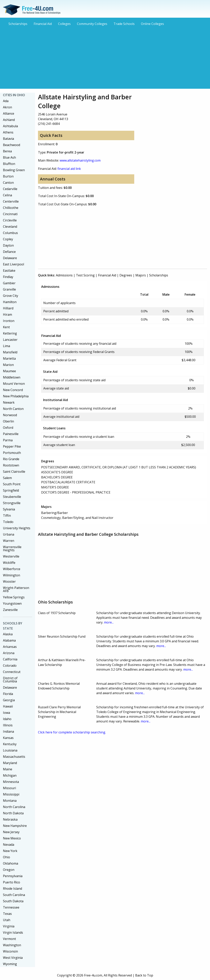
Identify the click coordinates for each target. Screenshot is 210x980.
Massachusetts (14, 757)
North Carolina (14, 807)
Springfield (11, 490)
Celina (7, 195)
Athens (8, 132)
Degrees (126, 275)
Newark (9, 402)
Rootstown (11, 465)
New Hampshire (15, 826)
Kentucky (10, 744)
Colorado (10, 666)
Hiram (7, 314)
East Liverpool (13, 264)
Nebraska (10, 819)
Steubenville (12, 497)
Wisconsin (10, 951)
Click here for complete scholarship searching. (72, 732)
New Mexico (12, 838)
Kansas (8, 738)
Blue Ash (9, 157)
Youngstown (12, 603)
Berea (7, 151)
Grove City (11, 296)
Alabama (9, 640)
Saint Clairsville (14, 472)
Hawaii (8, 706)
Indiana (8, 731)
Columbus (10, 233)
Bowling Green (14, 170)
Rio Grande (11, 459)
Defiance (9, 252)
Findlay (8, 277)
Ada (6, 101)
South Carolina (14, 895)
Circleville (10, 220)
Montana (10, 801)
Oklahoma (11, 863)
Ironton (9, 321)
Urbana (9, 534)
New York (10, 851)
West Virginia (13, 958)
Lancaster (10, 340)
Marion (8, 365)
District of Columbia (10, 680)
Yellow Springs (14, 597)
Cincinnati (10, 214)
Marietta (9, 358)
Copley (8, 239)
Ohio (6, 857)
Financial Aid (43, 24)
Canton (8, 183)
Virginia (9, 926)
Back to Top (144, 975)
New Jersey (11, 832)
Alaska (8, 634)
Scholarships (18, 24)
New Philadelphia (16, 396)
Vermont (9, 939)
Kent (6, 327)
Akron (7, 107)
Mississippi (11, 794)
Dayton (8, 245)
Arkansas (10, 647)
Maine (8, 769)
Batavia (8, 139)
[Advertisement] (105, 57)
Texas (7, 914)
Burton (8, 176)
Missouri (9, 788)
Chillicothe (11, 208)
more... (109, 622)
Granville (9, 289)
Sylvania (9, 509)
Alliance (9, 113)
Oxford (8, 428)
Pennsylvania (13, 876)
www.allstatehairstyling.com (80, 160)
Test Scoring (85, 275)
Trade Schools (124, 24)
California (10, 659)
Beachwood (12, 145)
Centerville (11, 201)
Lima (6, 346)
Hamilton (10, 302)
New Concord (13, 390)
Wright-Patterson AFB (16, 589)
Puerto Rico (12, 882)
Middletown (12, 377)
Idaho (7, 719)
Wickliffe (9, 563)
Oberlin (8, 421)
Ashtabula (10, 126)
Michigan (10, 775)
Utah (7, 920)
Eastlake (9, 271)
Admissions (64, 275)
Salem (7, 478)
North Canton (13, 409)
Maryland (10, 763)
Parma (8, 440)
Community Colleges (92, 24)
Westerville (11, 556)
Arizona (9, 653)
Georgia (9, 700)
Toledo (8, 522)
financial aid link (69, 169)
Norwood (10, 415)
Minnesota (11, 782)
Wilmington (12, 575)
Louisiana (10, 750)
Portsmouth (12, 453)
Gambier (9, 283)
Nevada (9, 845)
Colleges (64, 24)
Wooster (9, 581)
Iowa (6, 713)
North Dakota (13, 813)
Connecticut (12, 672)
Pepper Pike (12, 446)
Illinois (8, 725)
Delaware (10, 258)
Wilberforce (12, 569)
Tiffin (7, 516)
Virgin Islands (13, 932)
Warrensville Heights (12, 549)
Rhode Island (12, 889)
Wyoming (10, 964)
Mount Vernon (14, 384)
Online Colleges (152, 24)
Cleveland (10, 227)
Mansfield (10, 352)
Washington (12, 945)
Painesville (11, 434)
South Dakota (13, 901)
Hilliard (8, 308)
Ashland (9, 120)
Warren (9, 541)
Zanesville (10, 610)
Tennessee (11, 907)
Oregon (9, 870)
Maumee (9, 371)
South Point (12, 484)
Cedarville (10, 189)
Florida (8, 694)
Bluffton (9, 164)
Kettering (10, 333)
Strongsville (12, 503)
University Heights (17, 528)
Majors (141, 275)
